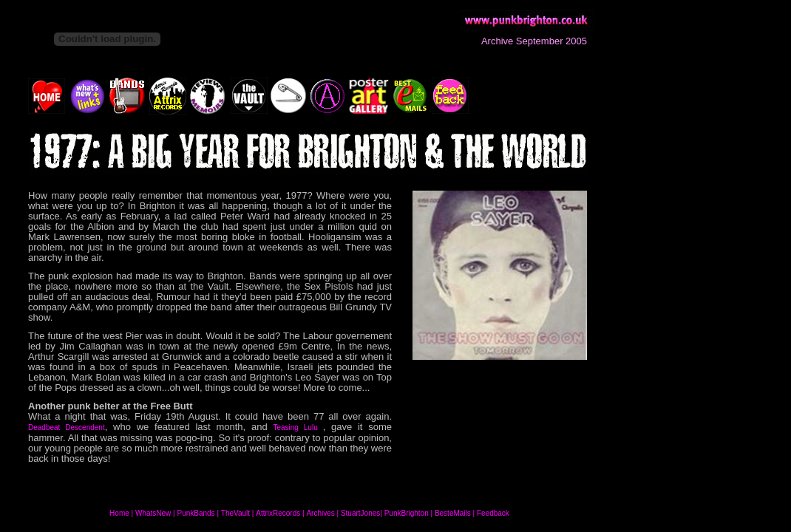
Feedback (493, 513)
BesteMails (453, 513)
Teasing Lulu (298, 427)
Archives (320, 513)
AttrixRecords (278, 513)
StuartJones (360, 513)
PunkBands (196, 513)
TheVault (235, 513)
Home (119, 513)
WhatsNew (153, 513)
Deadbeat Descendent (67, 427)
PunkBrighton (407, 513)
